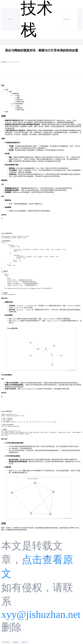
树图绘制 (16, 94)
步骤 (18, 98)
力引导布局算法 (18, 104)
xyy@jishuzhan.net (41, 628)
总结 (7, 112)
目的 (7, 90)
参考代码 (19, 100)
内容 (10, 92)
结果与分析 (20, 102)
